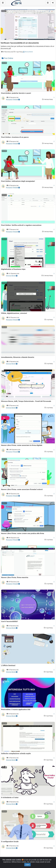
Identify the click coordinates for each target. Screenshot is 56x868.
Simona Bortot (28, 52)
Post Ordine (7, 58)
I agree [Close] (27, 865)
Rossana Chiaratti (13, 100)
